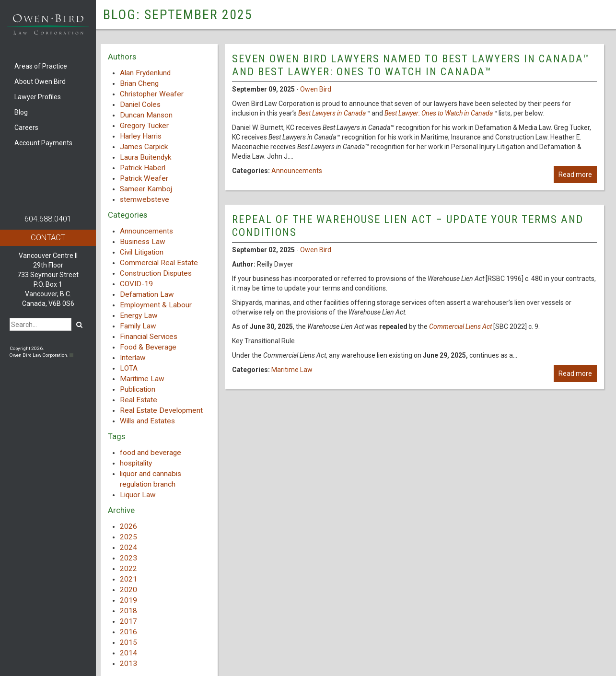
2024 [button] (128, 548)
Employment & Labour (156, 305)
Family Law (138, 326)
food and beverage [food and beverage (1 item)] (151, 453)
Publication (138, 389)
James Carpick (144, 147)
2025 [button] (128, 537)
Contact (48, 237)
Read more (575, 175)
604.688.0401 (48, 219)
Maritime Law (142, 379)
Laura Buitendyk (145, 157)
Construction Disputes (156, 273)
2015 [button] (128, 642)
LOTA (129, 368)
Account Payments (43, 143)
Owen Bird (316, 89)
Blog (21, 112)
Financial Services (149, 337)
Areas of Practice (41, 66)
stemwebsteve (145, 199)
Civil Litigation (142, 252)
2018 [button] (128, 611)
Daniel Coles (140, 105)
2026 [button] (128, 526)
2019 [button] (128, 600)
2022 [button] (128, 569)
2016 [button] (128, 632)
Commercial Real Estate (159, 263)
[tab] (159, 526)
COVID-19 (136, 284)
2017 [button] (128, 621)
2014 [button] (128, 653)
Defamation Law (147, 294)
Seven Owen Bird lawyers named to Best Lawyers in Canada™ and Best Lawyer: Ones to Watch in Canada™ (411, 65)
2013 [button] (128, 664)
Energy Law (139, 315)
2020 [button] (128, 590)
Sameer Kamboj (146, 189)
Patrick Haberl (143, 168)
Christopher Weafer (152, 94)
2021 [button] (128, 579)
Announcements (146, 231)
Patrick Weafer (144, 178)
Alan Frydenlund (145, 73)
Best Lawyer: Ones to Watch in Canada (439, 113)
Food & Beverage (148, 347)
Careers (26, 128)
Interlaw (133, 358)
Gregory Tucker (144, 126)
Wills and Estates (147, 421)
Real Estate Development (161, 410)
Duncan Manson (146, 115)
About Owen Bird (40, 82)
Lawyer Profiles (38, 97)
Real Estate (139, 400)
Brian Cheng (139, 83)
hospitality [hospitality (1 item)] (136, 463)
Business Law (143, 242)
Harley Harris (141, 136)
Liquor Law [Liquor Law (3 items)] (138, 495)
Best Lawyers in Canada (332, 113)
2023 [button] (128, 558)
